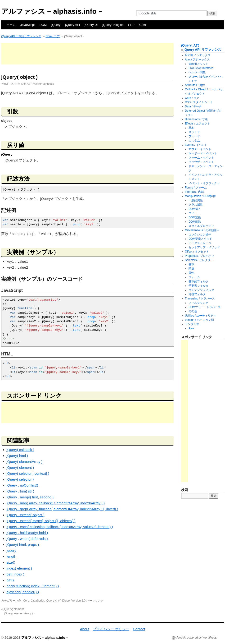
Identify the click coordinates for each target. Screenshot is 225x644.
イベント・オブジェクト (204, 183)
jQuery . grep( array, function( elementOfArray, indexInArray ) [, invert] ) (62, 509)
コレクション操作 (200, 235)
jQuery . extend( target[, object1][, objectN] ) (41, 521)
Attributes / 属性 (195, 85)
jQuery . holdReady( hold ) (27, 533)
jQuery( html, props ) (23, 545)
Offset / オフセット (197, 252)
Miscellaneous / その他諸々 (202, 230)
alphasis (49, 84)
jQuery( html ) (17, 456)
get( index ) (16, 574)
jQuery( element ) (20, 467)
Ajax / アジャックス (197, 60)
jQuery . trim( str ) (20, 491)
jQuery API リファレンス (202, 50)
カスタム (194, 141)
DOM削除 (195, 222)
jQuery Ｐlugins (113, 25)
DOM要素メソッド (200, 239)
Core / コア (53, 36)
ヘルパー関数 (197, 72)
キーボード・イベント (203, 153)
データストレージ (200, 243)
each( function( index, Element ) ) (33, 586)
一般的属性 (196, 200)
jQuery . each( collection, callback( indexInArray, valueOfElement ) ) (60, 527)
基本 (191, 128)
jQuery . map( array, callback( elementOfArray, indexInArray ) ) (56, 503)
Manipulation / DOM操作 (200, 196)
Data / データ (193, 106)
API (19, 601)
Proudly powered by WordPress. (197, 638)
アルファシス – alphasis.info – (52, 11)
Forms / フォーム (196, 188)
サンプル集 (192, 324)
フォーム (194, 277)
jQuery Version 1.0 (74, 601)
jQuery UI (91, 25)
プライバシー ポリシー (111, 629)
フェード (194, 136)
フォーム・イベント (201, 158)
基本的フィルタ (198, 281)
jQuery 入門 (190, 45)
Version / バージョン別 (199, 320)
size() (11, 562)
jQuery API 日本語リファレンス (21, 36)
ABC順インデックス (198, 55)
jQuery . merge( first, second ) (30, 497)
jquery (11, 550)
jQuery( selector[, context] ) (28, 473)
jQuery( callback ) (20, 450)
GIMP (143, 25)
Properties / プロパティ (200, 256)
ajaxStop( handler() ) (23, 592)
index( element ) (19, 568)
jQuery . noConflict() (22, 485)
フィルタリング (198, 303)
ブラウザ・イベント (201, 162)
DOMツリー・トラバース (205, 307)
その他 (193, 311)
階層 (191, 269)
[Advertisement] (87, 54)
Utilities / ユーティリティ (201, 316)
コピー (193, 213)
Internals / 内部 (194, 192)
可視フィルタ (197, 294)
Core (26, 601)
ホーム (11, 25)
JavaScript (28, 25)
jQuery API (72, 25)
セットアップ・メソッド (204, 247)
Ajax (191, 328)
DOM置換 (195, 217)
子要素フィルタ (198, 286)
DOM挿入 (195, 209)
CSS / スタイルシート (199, 102)
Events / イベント (196, 145)
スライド (194, 132)
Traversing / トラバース (200, 299)
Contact (139, 629)
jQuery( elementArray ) (25, 462)
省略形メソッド (198, 64)
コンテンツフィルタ (201, 290)
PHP (131, 25)
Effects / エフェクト (198, 124)
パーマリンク (95, 601)
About (84, 629)
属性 (191, 273)
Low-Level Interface (201, 68)
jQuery (56, 25)
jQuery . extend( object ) (26, 515)
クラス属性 (196, 205)
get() (10, 580)
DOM (43, 25)
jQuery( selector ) (20, 479)
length (11, 556)
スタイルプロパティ (201, 226)
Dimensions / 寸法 (196, 119)
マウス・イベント (200, 149)
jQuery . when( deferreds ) (27, 539)
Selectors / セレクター (199, 260)
